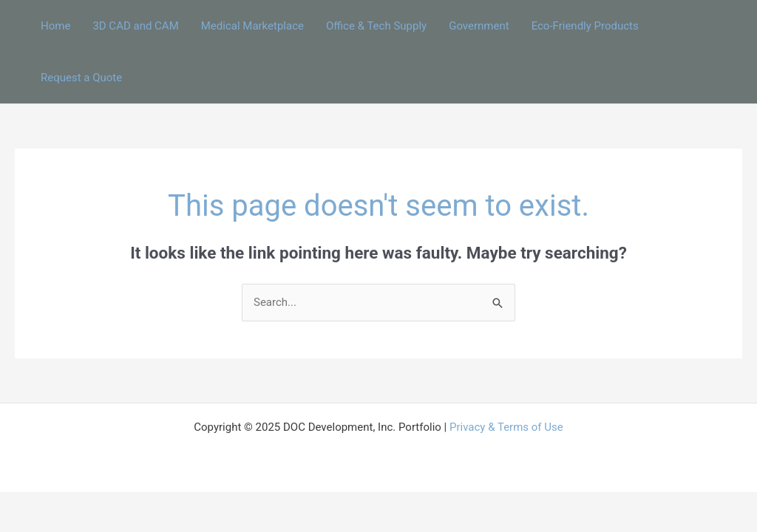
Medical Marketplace (252, 26)
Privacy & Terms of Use (506, 427)
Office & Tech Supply (376, 26)
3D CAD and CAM (135, 26)
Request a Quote (81, 78)
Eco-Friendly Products (585, 26)
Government (479, 26)
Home (55, 26)
